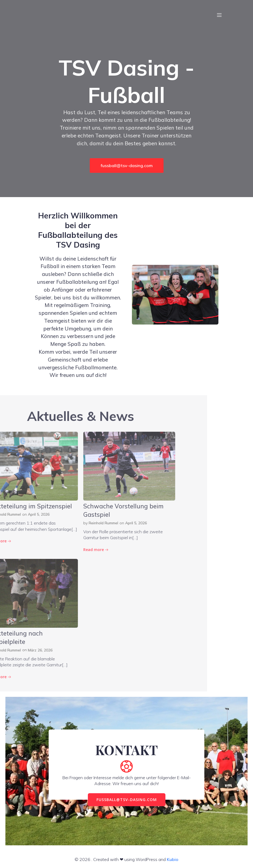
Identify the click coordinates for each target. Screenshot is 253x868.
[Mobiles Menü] (219, 15)
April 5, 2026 (41, 523)
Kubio (173, 859)
